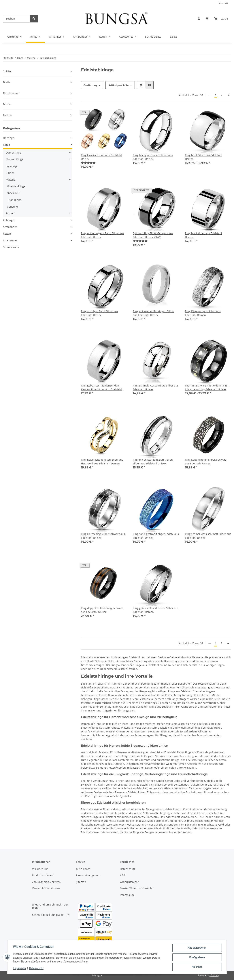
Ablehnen (197, 967)
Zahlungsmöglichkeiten (46, 882)
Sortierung (91, 85)
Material (11, 180)
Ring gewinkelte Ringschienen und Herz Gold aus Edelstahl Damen (102, 462)
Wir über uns (40, 869)
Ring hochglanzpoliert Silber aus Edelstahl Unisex (153, 157)
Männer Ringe (15, 159)
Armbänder (10, 227)
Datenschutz (128, 869)
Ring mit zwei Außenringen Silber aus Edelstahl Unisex (153, 313)
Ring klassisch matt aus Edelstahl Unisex (101, 157)
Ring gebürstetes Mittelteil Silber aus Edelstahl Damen (156, 610)
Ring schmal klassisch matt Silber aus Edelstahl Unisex (208, 536)
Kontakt (223, 3)
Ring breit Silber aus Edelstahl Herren (204, 157)
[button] (199, 19)
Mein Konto (83, 869)
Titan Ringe (14, 200)
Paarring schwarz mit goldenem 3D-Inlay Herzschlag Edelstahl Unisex (207, 387)
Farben (10, 213)
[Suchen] (16, 19)
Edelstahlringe (16, 186)
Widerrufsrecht (129, 882)
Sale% (173, 37)
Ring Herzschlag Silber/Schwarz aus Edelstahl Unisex (103, 536)
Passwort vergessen (88, 875)
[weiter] (228, 95)
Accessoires (10, 240)
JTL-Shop (215, 975)
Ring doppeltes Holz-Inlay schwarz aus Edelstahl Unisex (102, 610)
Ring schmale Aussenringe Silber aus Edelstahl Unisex (156, 387)
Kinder (10, 173)
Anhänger (9, 220)
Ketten (7, 234)
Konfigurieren (197, 958)
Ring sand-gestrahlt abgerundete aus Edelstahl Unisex (156, 536)
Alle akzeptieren (197, 948)
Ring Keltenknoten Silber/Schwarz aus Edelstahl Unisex (206, 462)
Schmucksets (11, 247)
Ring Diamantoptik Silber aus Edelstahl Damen (203, 313)
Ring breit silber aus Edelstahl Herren (203, 235)
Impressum (127, 895)
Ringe (6, 145)
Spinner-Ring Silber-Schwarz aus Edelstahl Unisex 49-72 (153, 235)
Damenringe (13, 153)
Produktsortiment (43, 875)
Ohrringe (9, 138)
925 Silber (13, 193)
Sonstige (13, 207)
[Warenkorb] (221, 19)
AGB (122, 875)
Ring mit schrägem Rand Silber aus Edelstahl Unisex (103, 235)
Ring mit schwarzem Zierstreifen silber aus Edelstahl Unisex (153, 462)
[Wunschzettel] (207, 19)
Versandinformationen (46, 888)
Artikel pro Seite (119, 85)
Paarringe (12, 166)
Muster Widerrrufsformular (137, 888)
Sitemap (81, 882)
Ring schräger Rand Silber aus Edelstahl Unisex (100, 313)
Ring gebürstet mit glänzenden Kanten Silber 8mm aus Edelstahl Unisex (101, 387)
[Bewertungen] (88, 163)
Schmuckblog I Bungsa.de (51, 915)
